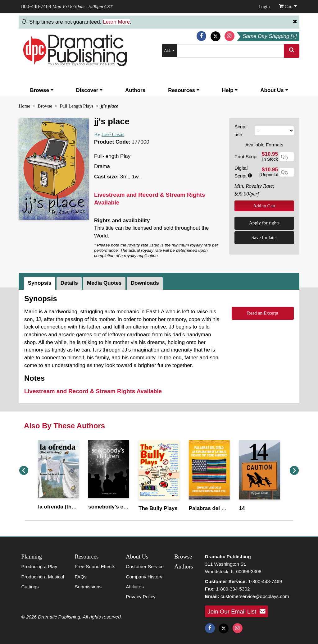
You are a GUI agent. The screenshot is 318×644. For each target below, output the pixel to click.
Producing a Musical (43, 577)
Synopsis (40, 283)
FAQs (80, 577)
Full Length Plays (77, 106)
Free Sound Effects (95, 566)
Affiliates (135, 587)
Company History (144, 577)
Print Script (246, 156)
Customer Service (145, 566)
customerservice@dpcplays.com (255, 596)
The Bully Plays (158, 508)
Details (69, 283)
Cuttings (30, 587)
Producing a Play (39, 566)
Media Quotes (104, 283)
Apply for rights (264, 223)
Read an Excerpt (263, 313)
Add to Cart (264, 206)
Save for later (264, 237)
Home (24, 106)
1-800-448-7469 (265, 581)
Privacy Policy (141, 597)
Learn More (116, 22)
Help (230, 90)
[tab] (40, 283)
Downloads (145, 283)
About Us (274, 90)
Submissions (88, 587)
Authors (135, 90)
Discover (89, 90)
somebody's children (114, 507)
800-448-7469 (36, 6)
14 (242, 508)
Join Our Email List (236, 611)
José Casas (113, 134)
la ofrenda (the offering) (68, 507)
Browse (41, 90)
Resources (184, 90)
